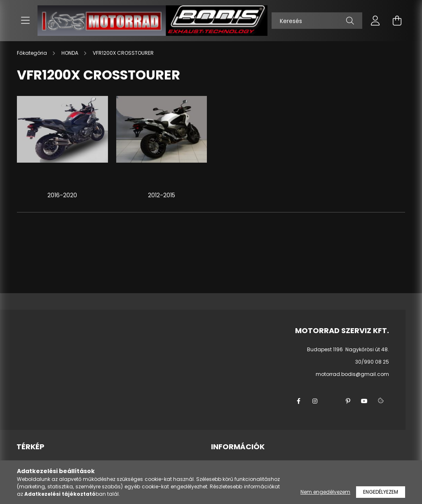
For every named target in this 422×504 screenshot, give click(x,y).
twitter (331, 401)
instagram (315, 401)
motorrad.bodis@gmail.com (352, 374)
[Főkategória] (33, 53)
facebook (298, 401)
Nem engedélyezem (325, 492)
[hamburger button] (25, 21)
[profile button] (375, 21)
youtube (364, 401)
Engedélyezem (381, 492)
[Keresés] (317, 21)
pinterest (348, 401)
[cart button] (397, 21)
